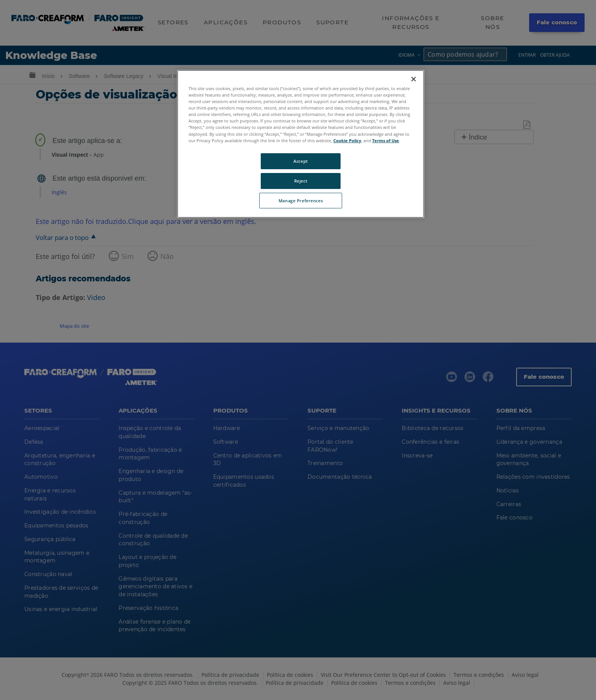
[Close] (414, 79)
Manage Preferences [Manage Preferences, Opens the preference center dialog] (301, 201)
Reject (301, 181)
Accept (300, 161)
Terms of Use (386, 140)
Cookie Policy (347, 140)
